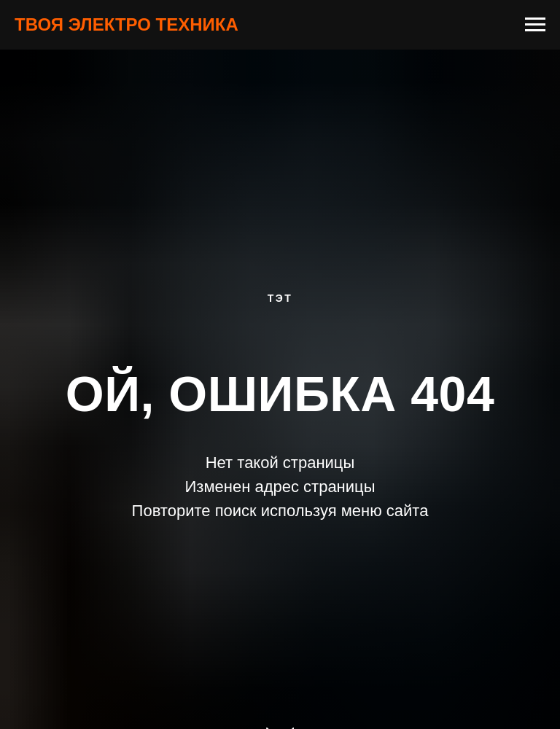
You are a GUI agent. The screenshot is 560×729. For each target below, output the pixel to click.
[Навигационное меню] (535, 25)
